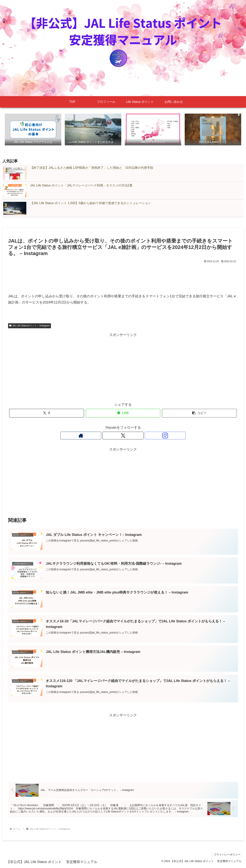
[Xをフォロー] (123, 436)
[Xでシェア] (47, 414)
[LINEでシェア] (123, 414)
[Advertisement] (123, 275)
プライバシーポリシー (227, 856)
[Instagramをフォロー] (132, 436)
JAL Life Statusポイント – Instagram (30, 326)
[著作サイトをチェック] (114, 436)
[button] (199, 414)
